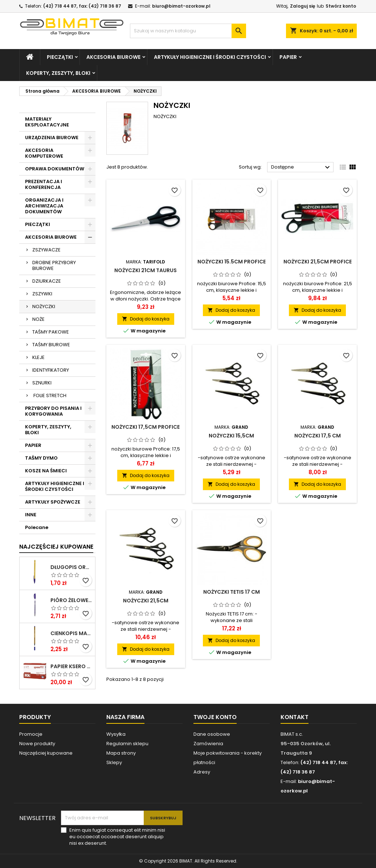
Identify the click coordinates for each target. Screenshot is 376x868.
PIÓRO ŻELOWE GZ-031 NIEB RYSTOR (71, 600)
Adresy (202, 772)
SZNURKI (42, 383)
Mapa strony (121, 753)
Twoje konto (215, 717)
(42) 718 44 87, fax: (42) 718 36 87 (82, 6)
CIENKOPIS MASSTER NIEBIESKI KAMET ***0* (71, 633)
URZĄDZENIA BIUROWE (52, 138)
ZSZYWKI (42, 294)
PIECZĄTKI (60, 57)
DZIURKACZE (47, 281)
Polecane (37, 527)
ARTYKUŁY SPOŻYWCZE (53, 502)
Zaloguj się (303, 6)
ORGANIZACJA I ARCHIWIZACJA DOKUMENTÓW (44, 206)
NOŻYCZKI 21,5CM (146, 601)
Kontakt (295, 717)
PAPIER (288, 57)
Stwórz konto (341, 6)
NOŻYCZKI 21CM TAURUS (146, 270)
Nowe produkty (37, 744)
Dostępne (301, 167)
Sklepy (114, 762)
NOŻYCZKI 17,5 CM (318, 436)
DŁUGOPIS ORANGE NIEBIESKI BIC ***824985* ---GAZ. (71, 567)
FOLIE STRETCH (49, 395)
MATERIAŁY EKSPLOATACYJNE (47, 122)
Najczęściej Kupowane (56, 547)
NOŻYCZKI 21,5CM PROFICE (318, 262)
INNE (31, 515)
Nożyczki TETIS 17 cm (232, 592)
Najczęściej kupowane (46, 753)
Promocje (31, 734)
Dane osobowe (212, 734)
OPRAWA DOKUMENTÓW (55, 169)
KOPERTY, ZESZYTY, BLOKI (58, 73)
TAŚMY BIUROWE (51, 345)
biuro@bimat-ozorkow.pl (181, 6)
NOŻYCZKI (44, 306)
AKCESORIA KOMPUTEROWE (44, 153)
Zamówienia (208, 744)
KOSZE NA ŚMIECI (46, 471)
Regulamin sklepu (127, 744)
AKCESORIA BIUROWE (113, 57)
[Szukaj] (188, 31)
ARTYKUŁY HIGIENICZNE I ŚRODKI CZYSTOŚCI (210, 57)
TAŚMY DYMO (41, 458)
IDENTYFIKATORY (51, 370)
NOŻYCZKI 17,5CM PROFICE (146, 427)
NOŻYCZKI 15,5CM (231, 436)
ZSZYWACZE (46, 250)
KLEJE (38, 357)
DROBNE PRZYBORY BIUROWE (54, 265)
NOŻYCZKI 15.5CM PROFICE (232, 262)
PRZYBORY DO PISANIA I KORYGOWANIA (53, 411)
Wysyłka (116, 734)
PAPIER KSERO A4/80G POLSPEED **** (71, 666)
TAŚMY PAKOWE (51, 332)
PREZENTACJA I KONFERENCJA (44, 184)
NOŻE (38, 319)
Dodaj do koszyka (146, 319)
